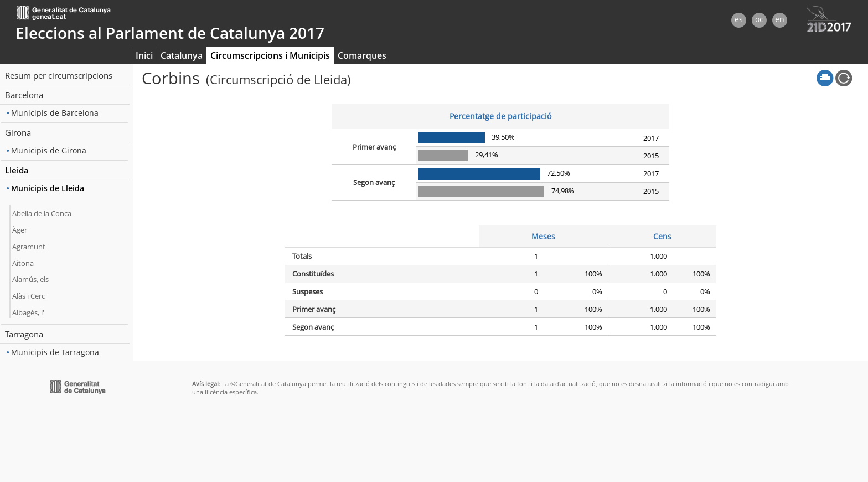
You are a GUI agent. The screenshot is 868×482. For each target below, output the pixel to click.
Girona (18, 132)
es (739, 19)
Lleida (17, 170)
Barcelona (24, 95)
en (780, 19)
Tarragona (24, 334)
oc (759, 19)
